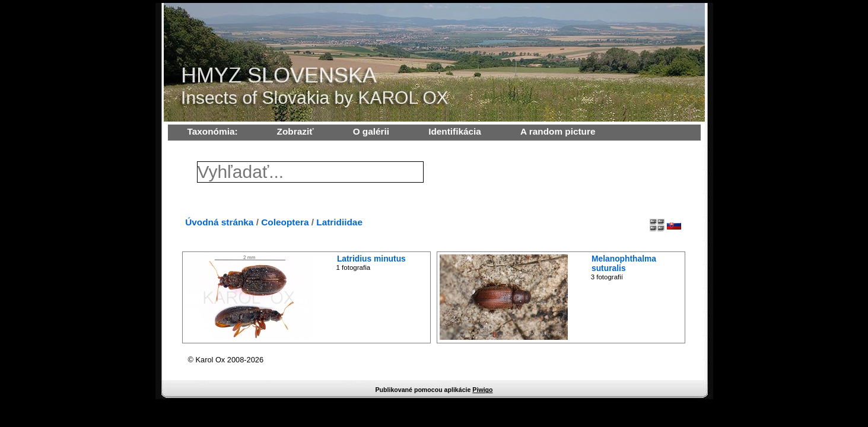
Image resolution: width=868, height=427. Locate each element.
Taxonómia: (213, 131)
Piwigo (482, 390)
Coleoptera (285, 222)
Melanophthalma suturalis (624, 263)
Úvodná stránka (219, 222)
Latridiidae (339, 222)
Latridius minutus (371, 259)
